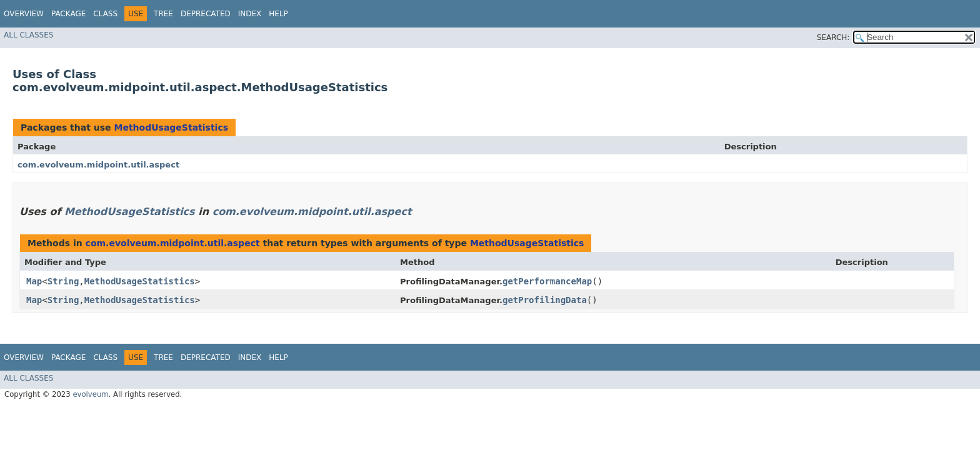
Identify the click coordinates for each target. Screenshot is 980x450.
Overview (24, 14)
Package (68, 14)
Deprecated (206, 14)
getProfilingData (545, 300)
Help (278, 14)
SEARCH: (833, 37)
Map (34, 281)
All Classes (28, 35)
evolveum (90, 394)
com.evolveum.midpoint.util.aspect (98, 165)
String (63, 281)
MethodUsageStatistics (171, 127)
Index (250, 14)
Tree (163, 14)
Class (105, 14)
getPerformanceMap (547, 281)
